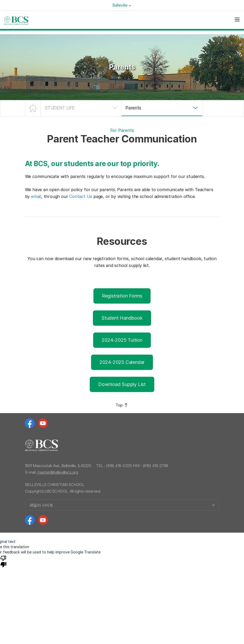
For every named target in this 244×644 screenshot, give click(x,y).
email (36, 196)
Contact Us (81, 196)
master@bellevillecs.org (58, 472)
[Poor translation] (3, 561)
